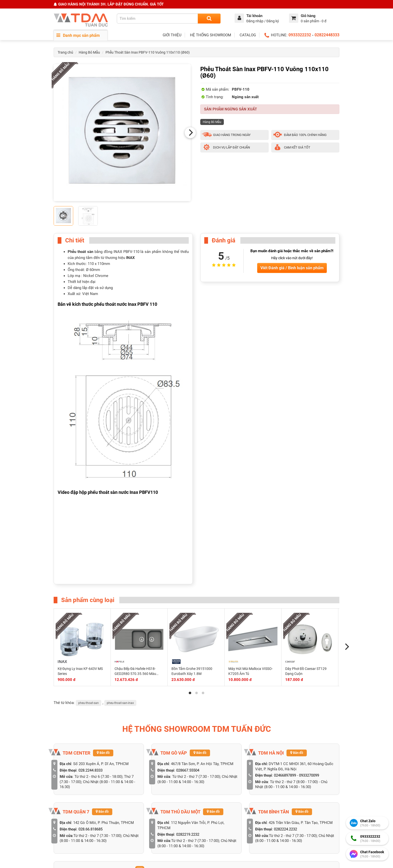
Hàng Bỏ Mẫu (89, 52)
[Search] (209, 19)
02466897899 (285, 775)
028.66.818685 (90, 829)
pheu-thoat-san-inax (120, 703)
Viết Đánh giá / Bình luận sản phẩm (292, 268)
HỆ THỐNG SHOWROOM (211, 35)
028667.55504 (188, 770)
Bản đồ (103, 753)
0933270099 (309, 775)
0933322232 (300, 35)
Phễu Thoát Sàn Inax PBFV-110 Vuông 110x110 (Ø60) (148, 52)
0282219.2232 (188, 834)
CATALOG (248, 35)
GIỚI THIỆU (172, 35)
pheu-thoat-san (88, 703)
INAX (130, 258)
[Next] (190, 133)
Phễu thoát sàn (80, 252)
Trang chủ (65, 52)
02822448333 (327, 35)
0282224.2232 (285, 829)
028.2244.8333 (90, 770)
